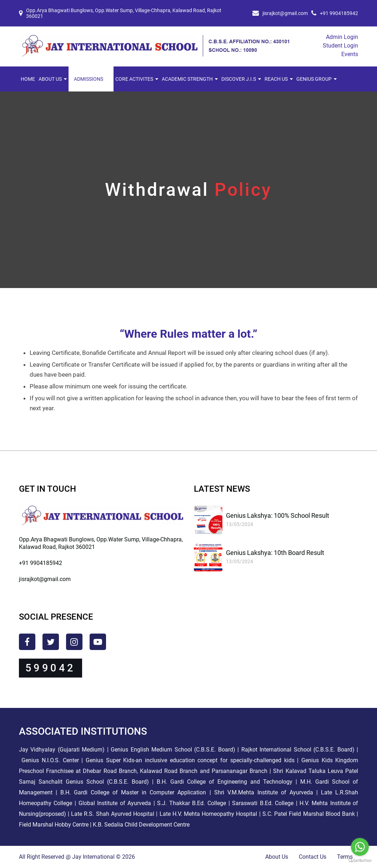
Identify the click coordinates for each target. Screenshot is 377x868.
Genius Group (314, 79)
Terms (345, 857)
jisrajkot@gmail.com (285, 13)
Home (28, 79)
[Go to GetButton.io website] (360, 861)
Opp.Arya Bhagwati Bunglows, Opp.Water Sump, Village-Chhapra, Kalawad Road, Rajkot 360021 (124, 13)
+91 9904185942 (339, 13)
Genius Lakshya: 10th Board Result (275, 553)
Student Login (340, 46)
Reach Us (276, 79)
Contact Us (313, 857)
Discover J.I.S (239, 79)
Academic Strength (187, 79)
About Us (50, 79)
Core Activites (134, 79)
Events (350, 54)
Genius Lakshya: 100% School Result (278, 515)
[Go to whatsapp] (360, 847)
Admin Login (342, 37)
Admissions (89, 79)
